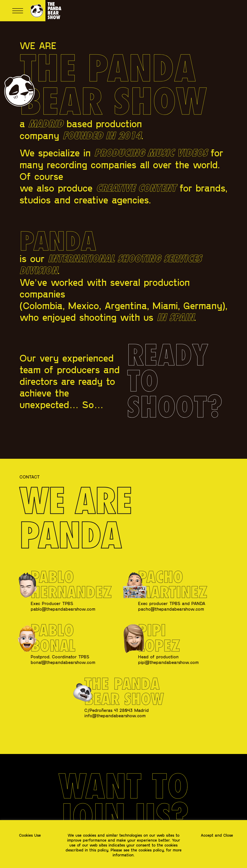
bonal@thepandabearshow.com (63, 662)
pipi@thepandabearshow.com (168, 662)
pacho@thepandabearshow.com (171, 609)
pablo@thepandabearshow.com (63, 609)
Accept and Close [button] (217, 835)
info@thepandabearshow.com (115, 715)
